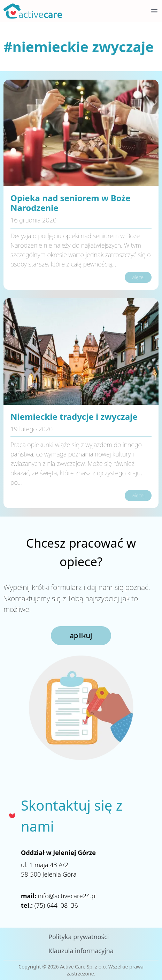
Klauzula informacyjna (81, 951)
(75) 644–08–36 (56, 905)
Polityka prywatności (79, 937)
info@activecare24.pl (67, 896)
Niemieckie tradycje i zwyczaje (74, 416)
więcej (138, 277)
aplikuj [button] (81, 635)
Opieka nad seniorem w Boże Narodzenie (71, 203)
